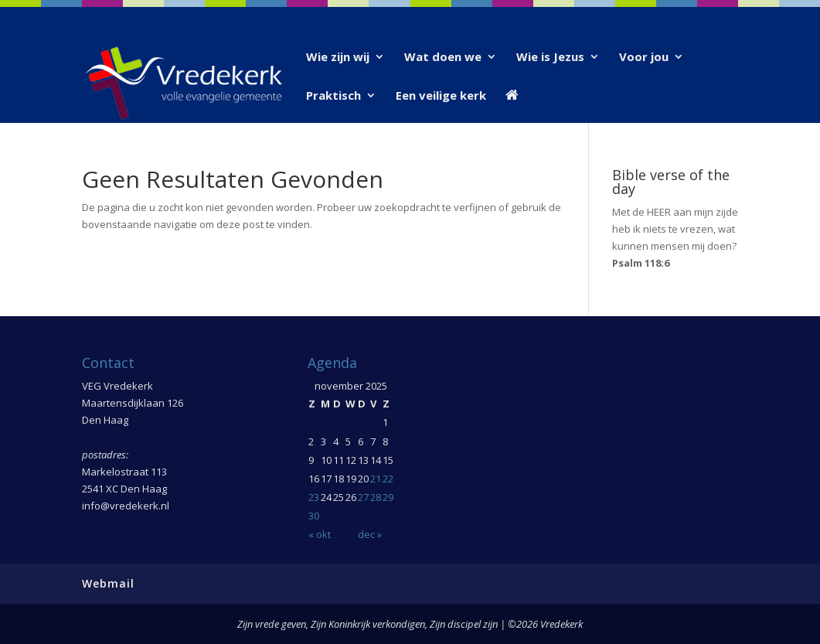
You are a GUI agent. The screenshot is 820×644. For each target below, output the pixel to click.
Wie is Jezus (550, 58)
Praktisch (333, 96)
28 (376, 497)
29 (388, 497)
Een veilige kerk (441, 96)
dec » (370, 534)
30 (314, 516)
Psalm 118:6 (641, 263)
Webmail (108, 583)
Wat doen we (443, 58)
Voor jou (644, 58)
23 (314, 497)
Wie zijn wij (338, 58)
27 (363, 497)
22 (388, 479)
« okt (320, 534)
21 (376, 479)
